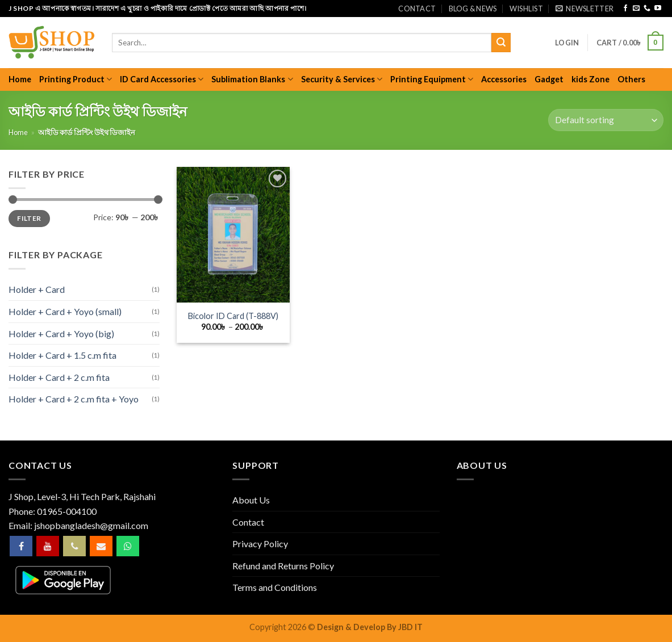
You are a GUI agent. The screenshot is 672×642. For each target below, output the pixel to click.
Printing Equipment (432, 79)
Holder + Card (37, 289)
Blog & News (473, 9)
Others (631, 79)
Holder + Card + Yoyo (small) (65, 311)
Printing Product (76, 79)
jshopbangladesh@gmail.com (91, 525)
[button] (585, 9)
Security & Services (342, 79)
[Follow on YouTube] (658, 9)
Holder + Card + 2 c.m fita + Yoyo (74, 399)
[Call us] (647, 9)
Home (20, 79)
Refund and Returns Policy (283, 566)
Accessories (504, 79)
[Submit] (501, 43)
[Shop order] (606, 120)
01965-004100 (67, 511)
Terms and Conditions (275, 587)
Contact (417, 9)
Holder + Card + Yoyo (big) (61, 333)
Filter (29, 218)
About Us (251, 500)
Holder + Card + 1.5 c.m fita (62, 355)
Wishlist (526, 9)
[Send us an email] (636, 9)
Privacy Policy (260, 544)
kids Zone (590, 79)
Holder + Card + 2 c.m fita (59, 377)
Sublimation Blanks (252, 79)
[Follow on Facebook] (625, 9)
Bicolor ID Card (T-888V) (233, 316)
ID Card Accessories (162, 79)
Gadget (549, 79)
